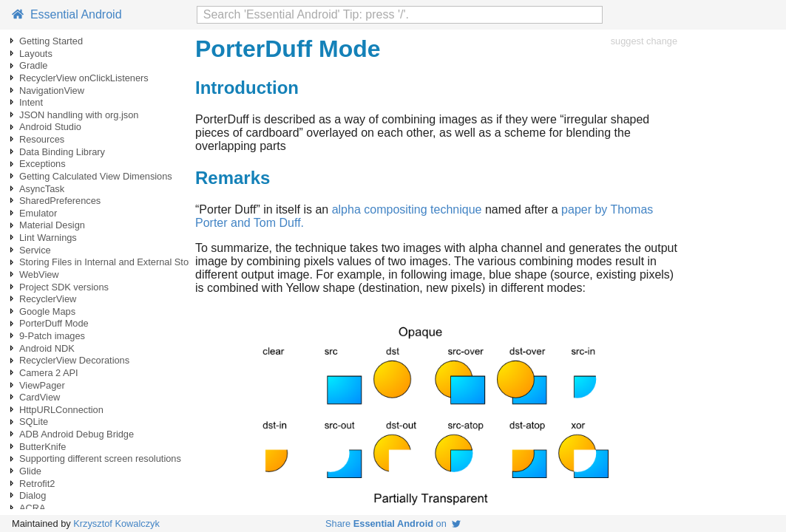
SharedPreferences (60, 201)
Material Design (52, 225)
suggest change (644, 41)
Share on (393, 524)
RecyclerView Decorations (74, 360)
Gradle (33, 65)
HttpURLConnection (61, 410)
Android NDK (47, 348)
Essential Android (67, 14)
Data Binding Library (62, 152)
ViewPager (42, 385)
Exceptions (43, 164)
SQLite (34, 422)
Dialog (33, 495)
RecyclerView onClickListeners (84, 78)
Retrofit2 (37, 484)
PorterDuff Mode (54, 323)
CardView (40, 397)
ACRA (33, 508)
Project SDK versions (64, 287)
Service (35, 250)
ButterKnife (43, 447)
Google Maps (47, 311)
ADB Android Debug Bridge (77, 434)
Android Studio (50, 127)
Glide (30, 471)
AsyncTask (42, 189)
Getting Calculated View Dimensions (96, 176)
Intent (31, 102)
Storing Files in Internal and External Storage (114, 262)
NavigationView (52, 91)
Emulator (38, 213)
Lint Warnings (48, 238)
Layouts (36, 54)
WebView (39, 274)
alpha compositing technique (407, 209)
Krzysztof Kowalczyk (116, 524)
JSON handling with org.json (79, 115)
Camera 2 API (49, 373)
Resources (42, 139)
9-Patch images (52, 336)
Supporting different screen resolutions (100, 458)
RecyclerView (48, 299)
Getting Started (51, 41)
